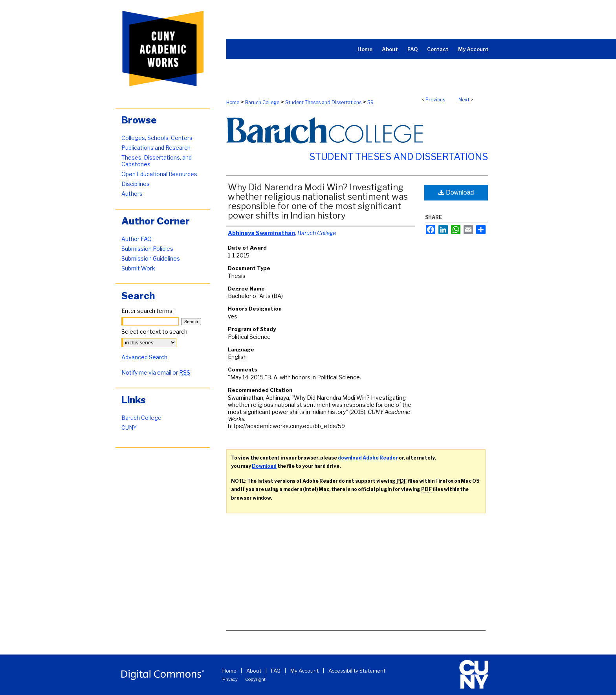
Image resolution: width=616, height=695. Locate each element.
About (254, 671)
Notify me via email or (156, 372)
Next (464, 100)
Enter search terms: (148, 311)
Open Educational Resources (159, 174)
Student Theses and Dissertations (323, 102)
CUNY (129, 427)
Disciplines (136, 184)
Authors (132, 194)
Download (456, 192)
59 (370, 102)
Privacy (230, 679)
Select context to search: (155, 332)
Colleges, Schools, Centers (157, 138)
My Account (304, 671)
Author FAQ (137, 239)
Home (233, 102)
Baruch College (262, 102)
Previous (435, 100)
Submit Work (138, 268)
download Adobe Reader (368, 458)
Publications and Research (156, 148)
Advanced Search (144, 357)
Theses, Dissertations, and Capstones (157, 161)
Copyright (255, 679)
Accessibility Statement (357, 671)
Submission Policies (147, 249)
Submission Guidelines (151, 258)
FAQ (276, 671)
